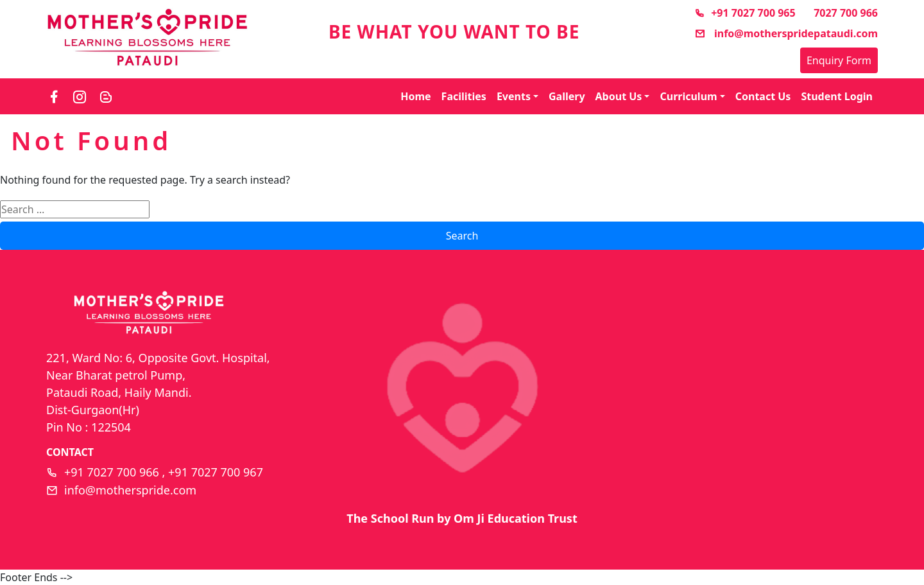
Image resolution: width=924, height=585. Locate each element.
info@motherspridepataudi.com (786, 33)
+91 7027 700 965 (745, 13)
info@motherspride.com (130, 490)
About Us (619, 96)
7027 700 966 (846, 13)
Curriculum (688, 96)
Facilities (464, 96)
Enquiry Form (839, 60)
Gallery (567, 96)
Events (514, 96)
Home (415, 96)
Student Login (837, 96)
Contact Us (763, 96)
